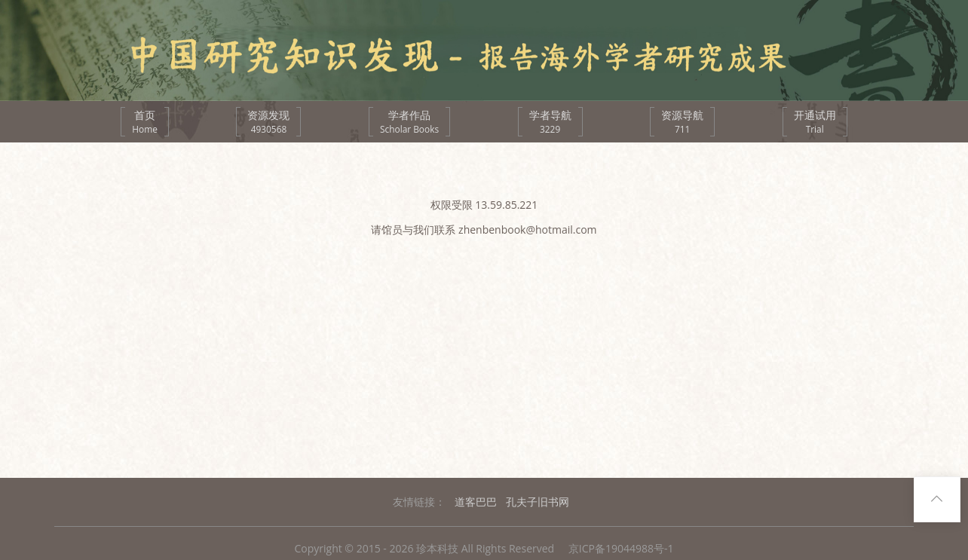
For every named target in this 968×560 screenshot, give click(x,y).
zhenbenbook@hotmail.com (528, 230)
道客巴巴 (476, 502)
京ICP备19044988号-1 (621, 548)
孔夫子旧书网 (538, 502)
